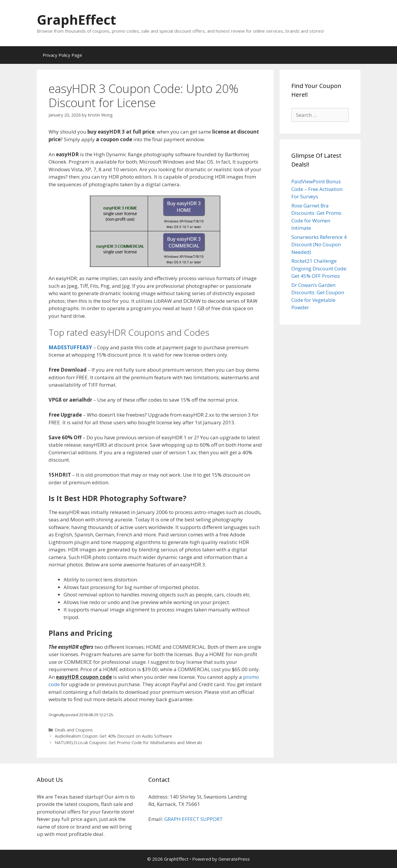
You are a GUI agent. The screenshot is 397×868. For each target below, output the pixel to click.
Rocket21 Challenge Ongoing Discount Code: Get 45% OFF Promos (319, 268)
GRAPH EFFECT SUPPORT (193, 819)
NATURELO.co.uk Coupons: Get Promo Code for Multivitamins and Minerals (128, 743)
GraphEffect (76, 20)
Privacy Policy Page (62, 55)
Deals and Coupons (74, 730)
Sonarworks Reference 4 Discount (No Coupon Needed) (319, 245)
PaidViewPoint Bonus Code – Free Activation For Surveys (317, 189)
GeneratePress (234, 859)
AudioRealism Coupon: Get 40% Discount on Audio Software (113, 736)
